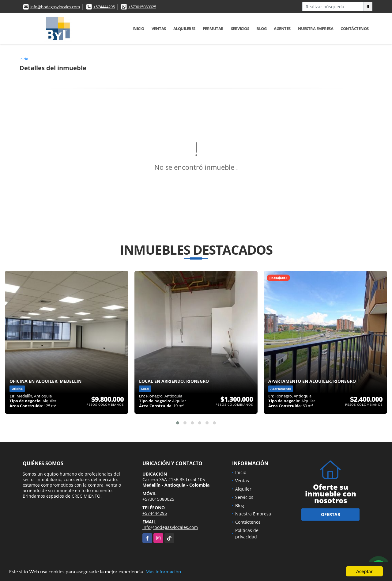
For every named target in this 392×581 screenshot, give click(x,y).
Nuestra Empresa (316, 28)
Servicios (240, 28)
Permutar (213, 28)
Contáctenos (355, 28)
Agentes (282, 28)
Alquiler (243, 489)
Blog (261, 28)
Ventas (159, 28)
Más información (163, 572)
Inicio (138, 28)
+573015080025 (142, 7)
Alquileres (184, 28)
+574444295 (104, 7)
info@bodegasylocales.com (55, 7)
